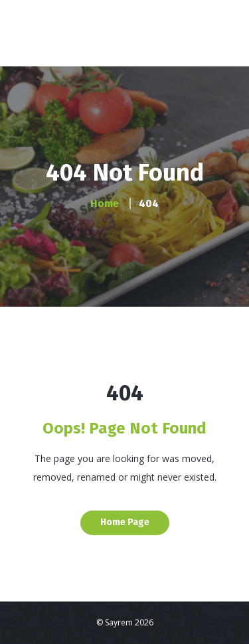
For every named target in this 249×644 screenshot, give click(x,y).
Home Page (125, 522)
